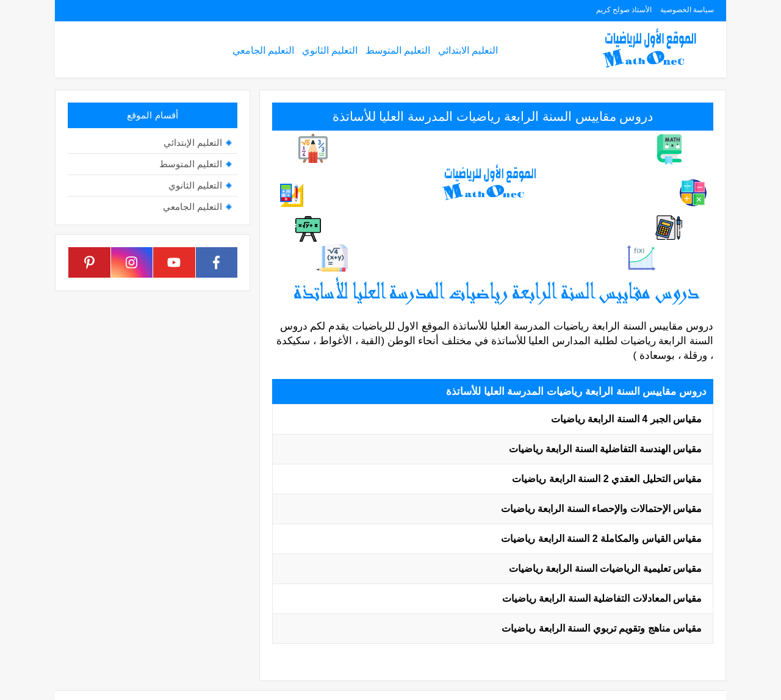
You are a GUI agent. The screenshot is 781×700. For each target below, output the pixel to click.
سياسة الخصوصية (687, 10)
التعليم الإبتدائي (193, 143)
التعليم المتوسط (398, 50)
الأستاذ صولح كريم (624, 10)
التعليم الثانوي (330, 50)
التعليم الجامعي (263, 50)
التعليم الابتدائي (468, 50)
